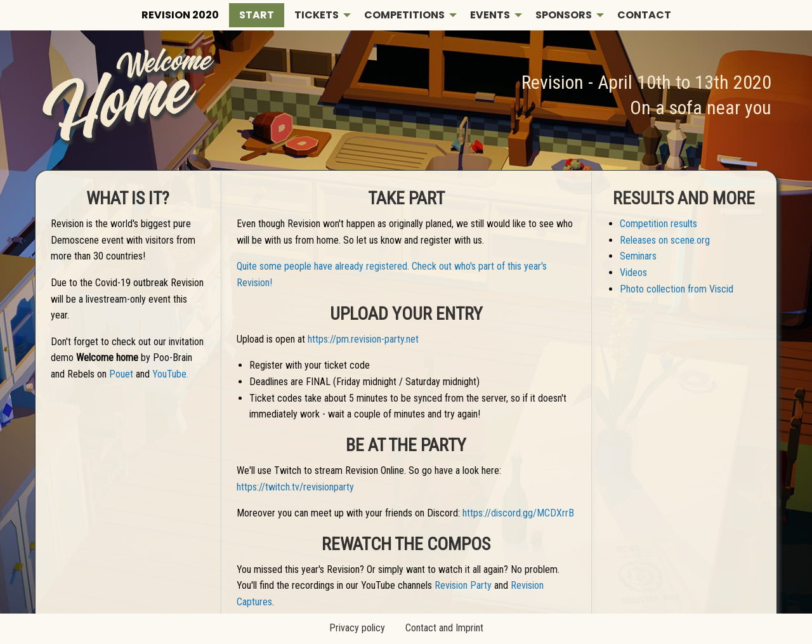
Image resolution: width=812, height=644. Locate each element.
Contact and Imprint (444, 628)
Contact (644, 15)
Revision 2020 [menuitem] (180, 15)
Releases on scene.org (665, 240)
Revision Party (463, 585)
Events (490, 15)
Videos (633, 273)
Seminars (638, 256)
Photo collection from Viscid (677, 289)
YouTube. (170, 374)
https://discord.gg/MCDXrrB (518, 513)
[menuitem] (257, 15)
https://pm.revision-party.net (363, 339)
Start (257, 15)
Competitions (404, 15)
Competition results (658, 224)
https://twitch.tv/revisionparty (295, 487)
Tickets (317, 15)
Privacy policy (357, 628)
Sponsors (564, 15)
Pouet (121, 374)
